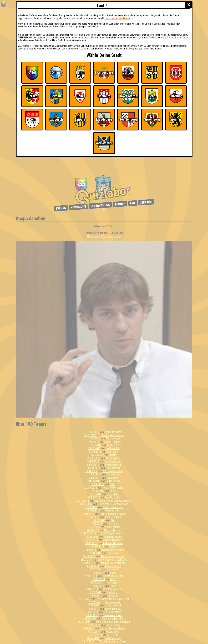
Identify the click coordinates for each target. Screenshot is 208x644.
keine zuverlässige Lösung (118, 18)
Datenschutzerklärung (178, 38)
